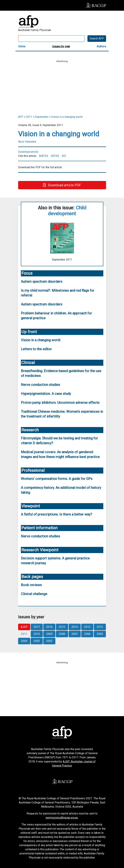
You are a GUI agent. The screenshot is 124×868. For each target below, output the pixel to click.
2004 (24, 641)
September (42, 117)
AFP (21, 117)
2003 (37, 641)
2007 (75, 634)
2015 (62, 627)
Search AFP (97, 38)
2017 (37, 627)
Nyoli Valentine (27, 142)
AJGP (24, 627)
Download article (28, 152)
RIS (64, 156)
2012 (100, 627)
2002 (49, 641)
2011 (29, 117)
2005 (100, 634)
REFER (55, 156)
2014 (75, 627)
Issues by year (61, 46)
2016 (49, 627)
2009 (49, 634)
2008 (62, 634)
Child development (67, 211)
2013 (87, 627)
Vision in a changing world (67, 117)
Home (22, 46)
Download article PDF (62, 185)
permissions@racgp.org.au (62, 818)
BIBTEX (44, 156)
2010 (37, 634)
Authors (101, 46)
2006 (87, 634)
